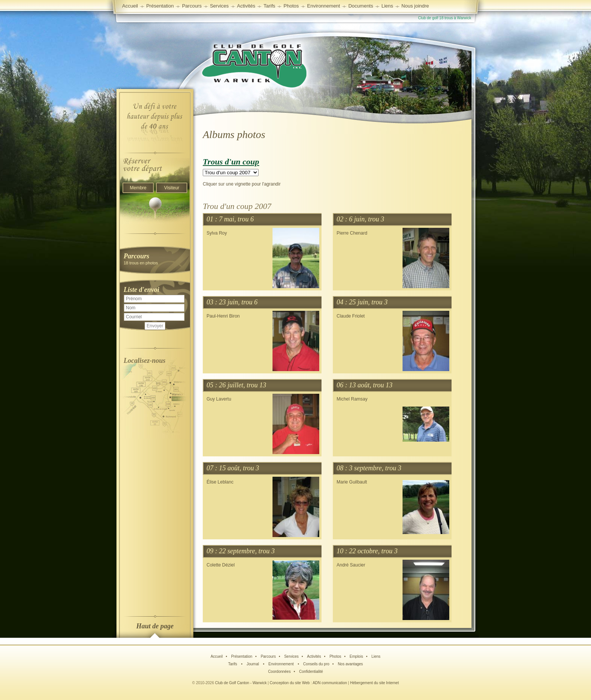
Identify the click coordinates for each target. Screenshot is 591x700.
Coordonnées (279, 672)
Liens (387, 6)
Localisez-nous (145, 361)
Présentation (242, 656)
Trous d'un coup (231, 162)
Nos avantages (350, 664)
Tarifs (233, 664)
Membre (138, 188)
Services (219, 6)
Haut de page (155, 626)
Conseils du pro (316, 664)
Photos (335, 656)
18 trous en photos (155, 259)
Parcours (268, 656)
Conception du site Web (290, 683)
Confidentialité (311, 672)
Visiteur (172, 188)
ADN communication (330, 683)
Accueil (130, 6)
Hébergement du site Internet (375, 683)
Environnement (324, 6)
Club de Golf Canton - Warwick (241, 683)
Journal (253, 664)
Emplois (357, 656)
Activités (314, 656)
